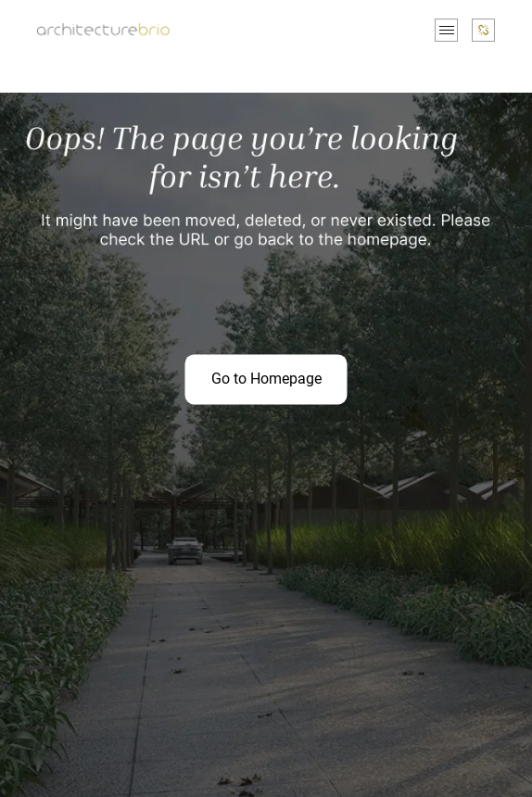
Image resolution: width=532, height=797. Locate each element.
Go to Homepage (266, 379)
